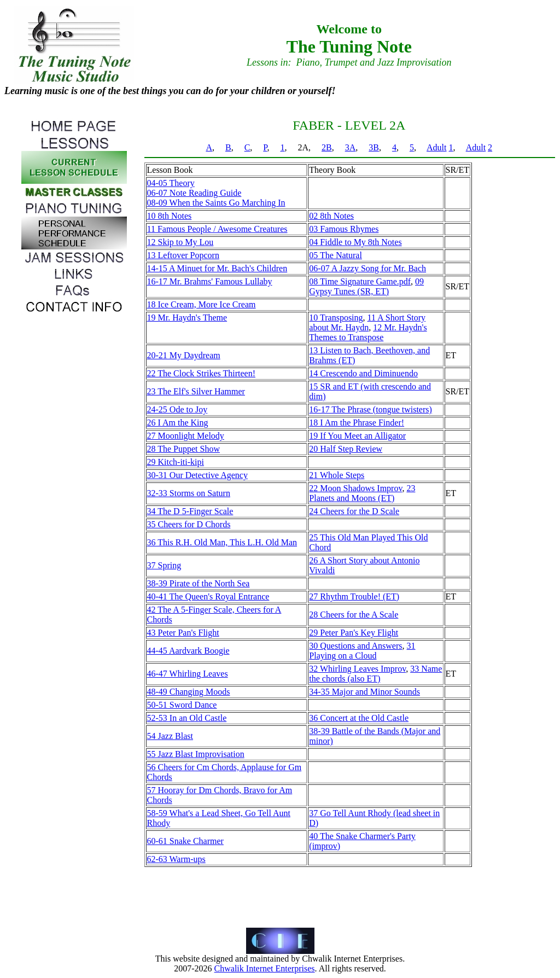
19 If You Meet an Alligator (357, 436)
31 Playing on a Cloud (362, 651)
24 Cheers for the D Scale (354, 511)
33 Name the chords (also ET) (375, 674)
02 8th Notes (331, 216)
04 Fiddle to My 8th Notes (355, 242)
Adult (436, 147)
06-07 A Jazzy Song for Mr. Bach (367, 268)
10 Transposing (336, 318)
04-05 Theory (171, 183)
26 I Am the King (178, 423)
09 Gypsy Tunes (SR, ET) (366, 286)
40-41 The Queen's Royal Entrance (208, 596)
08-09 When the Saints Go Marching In (216, 203)
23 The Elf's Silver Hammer (196, 391)
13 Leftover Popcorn (183, 255)
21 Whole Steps (337, 475)
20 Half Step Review (346, 449)
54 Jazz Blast (170, 736)
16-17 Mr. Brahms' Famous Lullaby (210, 281)
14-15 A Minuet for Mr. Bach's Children (217, 268)
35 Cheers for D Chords (189, 524)
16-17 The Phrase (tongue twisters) (371, 409)
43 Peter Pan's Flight (183, 633)
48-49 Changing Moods (189, 692)
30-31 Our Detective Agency (197, 475)
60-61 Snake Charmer (185, 841)
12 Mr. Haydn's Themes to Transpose (368, 332)
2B (327, 147)
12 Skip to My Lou (180, 242)
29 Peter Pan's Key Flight (354, 633)
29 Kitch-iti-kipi (176, 462)
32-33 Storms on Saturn (189, 493)
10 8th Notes (170, 216)
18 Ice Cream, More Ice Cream (202, 304)
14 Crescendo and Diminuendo (363, 373)
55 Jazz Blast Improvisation (196, 754)
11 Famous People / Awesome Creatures (217, 229)
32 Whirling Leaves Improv (357, 669)
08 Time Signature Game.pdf (360, 281)
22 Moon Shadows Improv (355, 488)
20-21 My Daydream (184, 355)
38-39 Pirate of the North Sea (199, 583)
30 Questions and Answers (355, 646)
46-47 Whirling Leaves (188, 674)
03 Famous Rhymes (344, 229)
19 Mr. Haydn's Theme (187, 318)
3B (374, 147)
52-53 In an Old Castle (187, 718)
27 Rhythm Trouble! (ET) (354, 596)
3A (351, 147)
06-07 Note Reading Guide (194, 193)
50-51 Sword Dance (182, 705)
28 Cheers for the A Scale (354, 615)
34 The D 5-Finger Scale (190, 511)
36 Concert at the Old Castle (359, 718)
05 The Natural (336, 255)
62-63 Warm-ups (176, 859)
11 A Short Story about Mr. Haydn (367, 322)
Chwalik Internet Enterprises (265, 968)
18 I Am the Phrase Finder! (357, 423)
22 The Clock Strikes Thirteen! (201, 373)
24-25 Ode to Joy (177, 409)
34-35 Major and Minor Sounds (364, 692)
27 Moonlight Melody (186, 436)
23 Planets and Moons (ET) (362, 493)
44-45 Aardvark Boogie (188, 651)
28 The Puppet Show (183, 449)
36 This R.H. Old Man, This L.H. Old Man (222, 542)
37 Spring (164, 565)
